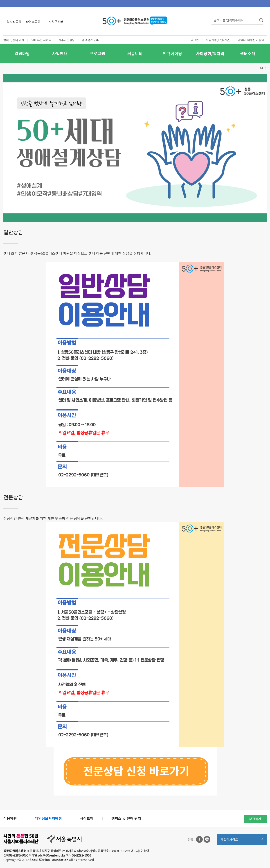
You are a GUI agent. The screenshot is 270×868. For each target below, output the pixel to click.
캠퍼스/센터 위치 (14, 40)
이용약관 (10, 818)
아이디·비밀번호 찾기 (251, 40)
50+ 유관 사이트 (41, 40)
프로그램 (97, 53)
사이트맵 (87, 818)
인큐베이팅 (172, 53)
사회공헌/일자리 (210, 53)
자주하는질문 (67, 40)
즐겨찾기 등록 (90, 40)
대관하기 (255, 819)
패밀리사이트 (242, 841)
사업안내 (60, 53)
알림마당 (22, 53)
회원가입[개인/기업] (218, 40)
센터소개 (248, 53)
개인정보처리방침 (48, 818)
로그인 (195, 40)
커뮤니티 (135, 53)
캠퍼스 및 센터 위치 (126, 818)
